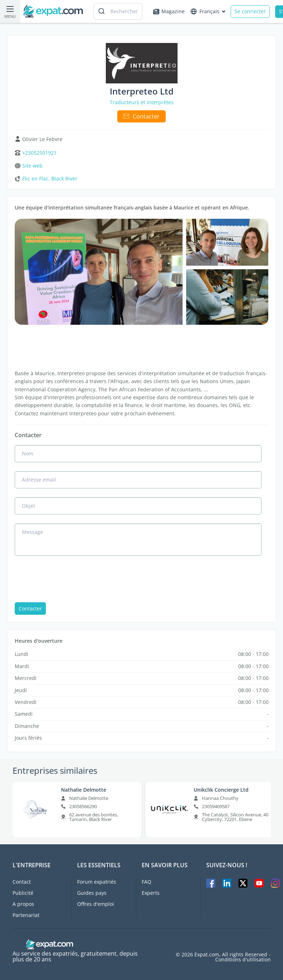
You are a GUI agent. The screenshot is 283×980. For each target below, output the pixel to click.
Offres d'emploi (96, 904)
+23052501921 (39, 153)
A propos (23, 904)
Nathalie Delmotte (84, 790)
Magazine (169, 11)
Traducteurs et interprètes (142, 102)
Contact (22, 882)
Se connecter (250, 11)
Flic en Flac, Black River (50, 179)
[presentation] (69, 579)
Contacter (141, 116)
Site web (32, 166)
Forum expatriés (97, 882)
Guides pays (92, 893)
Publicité (23, 893)
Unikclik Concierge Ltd (221, 790)
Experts (151, 893)
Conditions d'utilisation (243, 960)
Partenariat (26, 915)
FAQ (147, 882)
